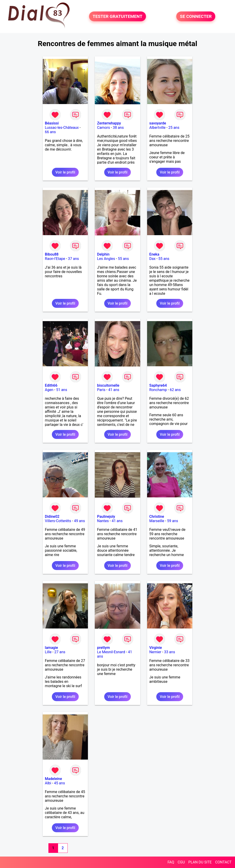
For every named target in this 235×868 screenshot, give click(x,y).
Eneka (154, 254)
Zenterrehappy (109, 123)
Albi (48, 783)
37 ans (73, 259)
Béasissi (52, 123)
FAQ (171, 862)
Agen (49, 390)
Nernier (155, 652)
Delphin (103, 254)
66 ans (50, 132)
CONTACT (223, 862)
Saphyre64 (158, 385)
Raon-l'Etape (55, 259)
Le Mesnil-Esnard (111, 652)
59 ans (173, 521)
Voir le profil (65, 172)
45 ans (59, 783)
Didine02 (52, 517)
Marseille (157, 521)
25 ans (174, 128)
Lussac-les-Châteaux (62, 128)
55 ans (123, 259)
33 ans (170, 652)
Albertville (158, 128)
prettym (104, 648)
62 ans (175, 390)
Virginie (156, 648)
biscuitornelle (108, 385)
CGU (181, 862)
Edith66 (51, 385)
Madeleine (53, 779)
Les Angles (106, 259)
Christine (157, 517)
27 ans (60, 652)
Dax (152, 259)
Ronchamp (158, 390)
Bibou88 (52, 254)
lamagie (52, 648)
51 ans (62, 390)
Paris (101, 390)
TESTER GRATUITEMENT (118, 16)
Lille (48, 652)
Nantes (103, 521)
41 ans (114, 390)
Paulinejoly (106, 517)
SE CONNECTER (196, 16)
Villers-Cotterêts (58, 521)
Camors (104, 128)
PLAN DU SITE (200, 862)
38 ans (118, 128)
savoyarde (158, 123)
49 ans (79, 521)
